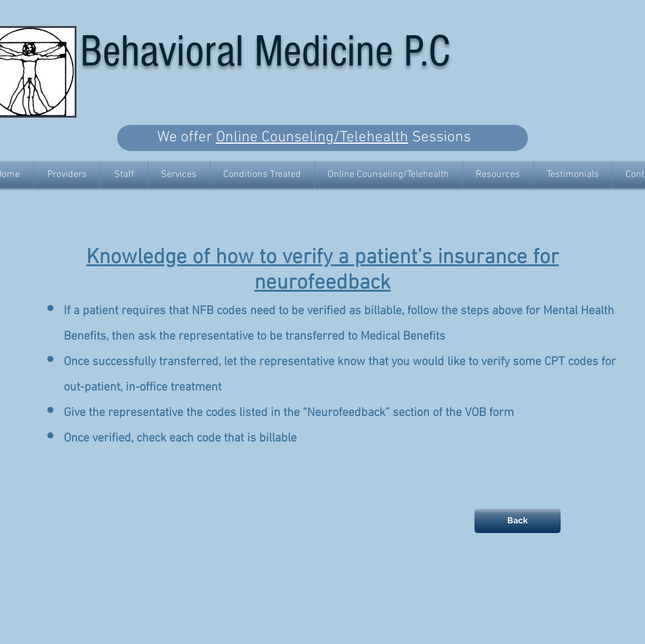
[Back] (518, 521)
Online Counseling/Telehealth (312, 138)
